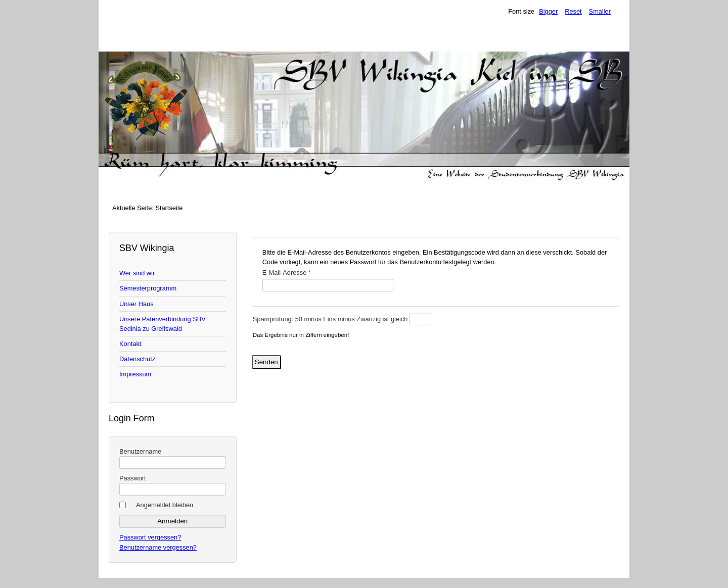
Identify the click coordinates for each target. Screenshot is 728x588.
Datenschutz (137, 359)
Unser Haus (136, 304)
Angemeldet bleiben (165, 505)
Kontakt (130, 344)
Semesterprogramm (148, 288)
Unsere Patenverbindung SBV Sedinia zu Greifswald (163, 324)
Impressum (135, 374)
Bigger (548, 11)
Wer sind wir (137, 273)
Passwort (133, 478)
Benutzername (140, 451)
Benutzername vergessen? (158, 547)
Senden (266, 362)
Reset (573, 11)
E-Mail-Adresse (287, 273)
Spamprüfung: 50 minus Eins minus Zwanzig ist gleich (331, 319)
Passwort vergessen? (150, 537)
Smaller (600, 11)
